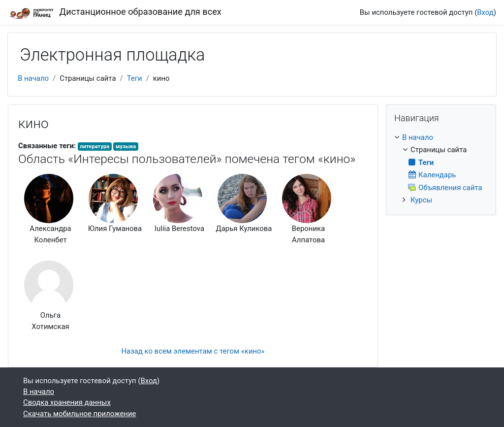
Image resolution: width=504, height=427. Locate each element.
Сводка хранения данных (67, 402)
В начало (33, 78)
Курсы (421, 200)
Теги (135, 78)
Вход (485, 12)
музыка (126, 147)
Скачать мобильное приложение (79, 414)
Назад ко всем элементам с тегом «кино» (193, 351)
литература (94, 147)
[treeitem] (441, 169)
